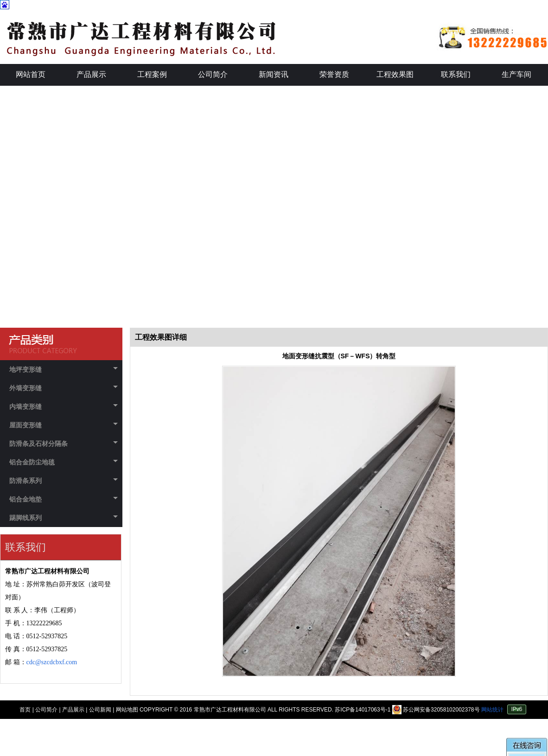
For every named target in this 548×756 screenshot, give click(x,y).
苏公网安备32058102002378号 (437, 710)
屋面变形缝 (64, 425)
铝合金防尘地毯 (64, 462)
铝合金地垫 (64, 499)
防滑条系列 (64, 481)
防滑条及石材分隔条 (64, 444)
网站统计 (492, 710)
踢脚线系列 (64, 518)
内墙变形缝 (64, 407)
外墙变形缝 (64, 388)
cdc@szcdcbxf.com (52, 662)
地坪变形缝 (64, 369)
